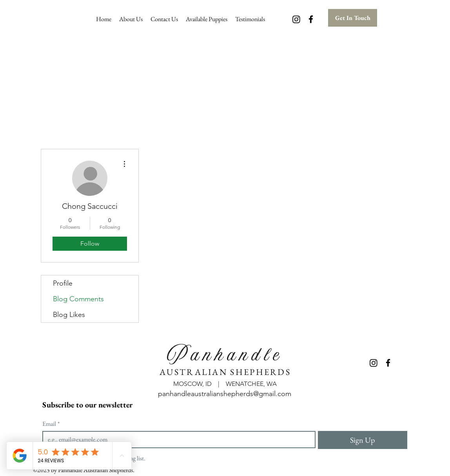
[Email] (177, 440)
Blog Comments (78, 299)
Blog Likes (69, 315)
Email (51, 424)
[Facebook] (311, 19)
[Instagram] (296, 19)
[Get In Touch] (353, 18)
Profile (63, 283)
